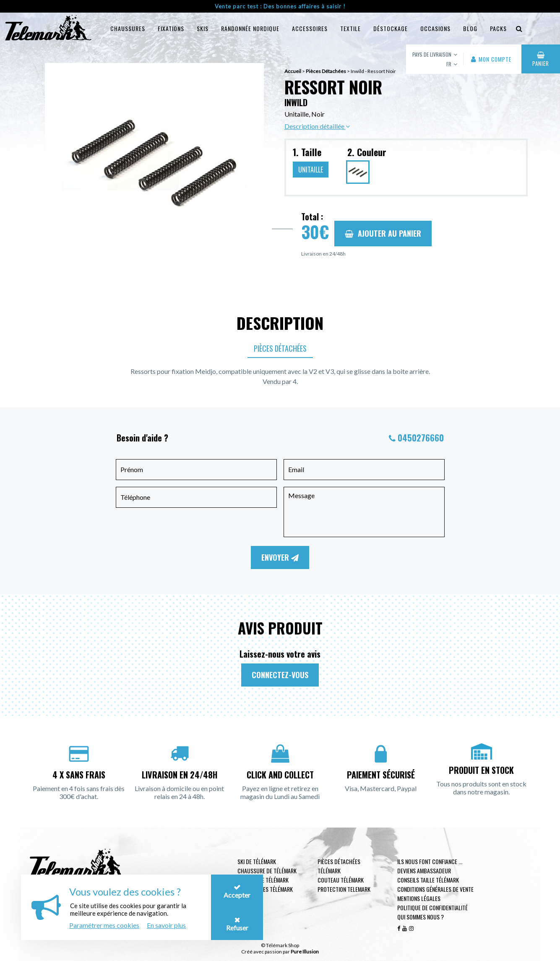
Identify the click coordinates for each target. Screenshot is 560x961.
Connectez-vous (280, 675)
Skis (203, 28)
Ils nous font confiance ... (430, 861)
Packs (498, 28)
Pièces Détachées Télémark (339, 866)
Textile (350, 28)
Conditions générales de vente (435, 889)
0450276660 (421, 438)
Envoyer (280, 557)
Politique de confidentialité (432, 907)
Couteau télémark (341, 880)
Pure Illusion (305, 952)
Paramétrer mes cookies (104, 925)
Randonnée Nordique (250, 28)
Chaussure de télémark (267, 871)
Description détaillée (317, 126)
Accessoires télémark (265, 889)
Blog (470, 28)
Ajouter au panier (383, 233)
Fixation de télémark (263, 880)
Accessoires (310, 28)
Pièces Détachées (280, 348)
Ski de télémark (257, 861)
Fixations (171, 28)
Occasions (435, 28)
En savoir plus (166, 925)
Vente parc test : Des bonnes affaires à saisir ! (280, 6)
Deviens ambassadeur (424, 871)
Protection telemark (344, 889)
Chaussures (128, 28)
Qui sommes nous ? (421, 917)
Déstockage (391, 28)
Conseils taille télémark (428, 880)
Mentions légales (419, 898)
